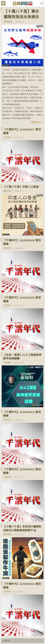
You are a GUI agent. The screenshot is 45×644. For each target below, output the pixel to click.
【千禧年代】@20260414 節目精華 (22, 414)
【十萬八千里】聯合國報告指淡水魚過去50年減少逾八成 (21, 17)
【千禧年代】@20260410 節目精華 (22, 586)
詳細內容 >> (37, 122)
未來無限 (7, 363)
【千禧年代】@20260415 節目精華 (22, 299)
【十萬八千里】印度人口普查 (21, 187)
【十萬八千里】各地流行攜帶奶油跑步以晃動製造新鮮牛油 (22, 528)
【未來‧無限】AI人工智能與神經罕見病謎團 (22, 357)
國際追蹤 (8, 22)
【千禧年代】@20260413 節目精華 (22, 471)
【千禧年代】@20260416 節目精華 (22, 242)
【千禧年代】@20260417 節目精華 (22, 131)
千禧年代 (7, 137)
